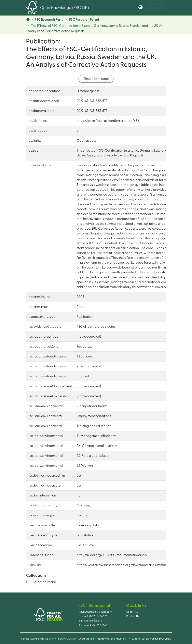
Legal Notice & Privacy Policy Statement (102, 639)
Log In (156, 8)
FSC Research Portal (50, 20)
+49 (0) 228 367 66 (97, 625)
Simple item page (96, 79)
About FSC (132, 612)
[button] (141, 8)
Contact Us (133, 616)
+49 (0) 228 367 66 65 (96, 616)
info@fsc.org (95, 621)
